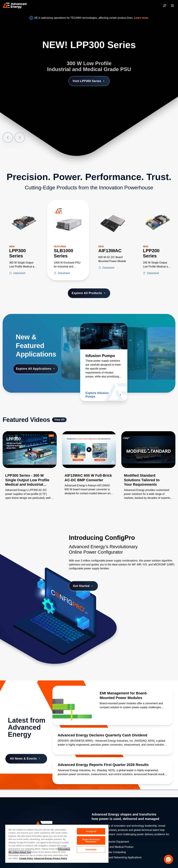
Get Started (83, 586)
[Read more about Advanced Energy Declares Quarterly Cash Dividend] (113, 735)
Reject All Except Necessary (91, 840)
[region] (57, 844)
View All (59, 420)
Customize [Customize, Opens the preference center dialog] (91, 850)
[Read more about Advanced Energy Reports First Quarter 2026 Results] (113, 765)
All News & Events (26, 759)
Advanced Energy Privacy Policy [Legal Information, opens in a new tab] (51, 858)
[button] (168, 859)
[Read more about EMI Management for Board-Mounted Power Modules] (72, 705)
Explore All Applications (36, 369)
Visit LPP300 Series (89, 81)
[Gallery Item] (30, 470)
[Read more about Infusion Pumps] (104, 336)
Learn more (141, 18)
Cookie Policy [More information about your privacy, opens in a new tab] (26, 858)
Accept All (91, 831)
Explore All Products (89, 293)
